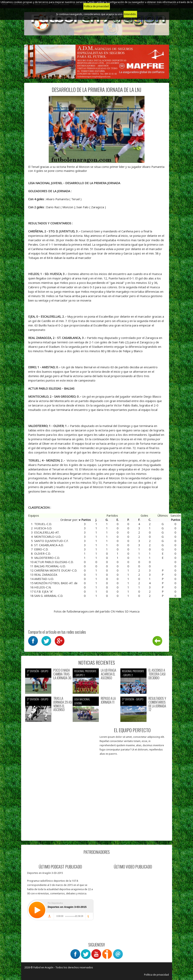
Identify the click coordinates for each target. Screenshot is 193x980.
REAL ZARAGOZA (46, 575)
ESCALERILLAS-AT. (47, 532)
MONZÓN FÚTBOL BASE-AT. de (56, 583)
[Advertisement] (61, 812)
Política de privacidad (156, 975)
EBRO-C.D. (41, 549)
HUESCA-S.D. (43, 528)
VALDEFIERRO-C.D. (47, 558)
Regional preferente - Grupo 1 (85, 673)
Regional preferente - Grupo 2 (133, 673)
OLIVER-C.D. (42, 553)
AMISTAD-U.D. (44, 579)
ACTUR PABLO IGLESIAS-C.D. (54, 562)
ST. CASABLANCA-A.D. (49, 545)
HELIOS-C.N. (43, 587)
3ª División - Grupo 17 (38, 673)
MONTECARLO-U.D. (48, 537)
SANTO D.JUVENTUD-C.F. (51, 541)
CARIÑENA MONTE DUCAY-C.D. (56, 570)
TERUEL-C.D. (43, 524)
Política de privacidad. (97, 6)
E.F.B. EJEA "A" (44, 591)
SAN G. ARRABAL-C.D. (49, 596)
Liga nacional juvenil (82, 701)
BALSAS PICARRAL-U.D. (50, 566)
